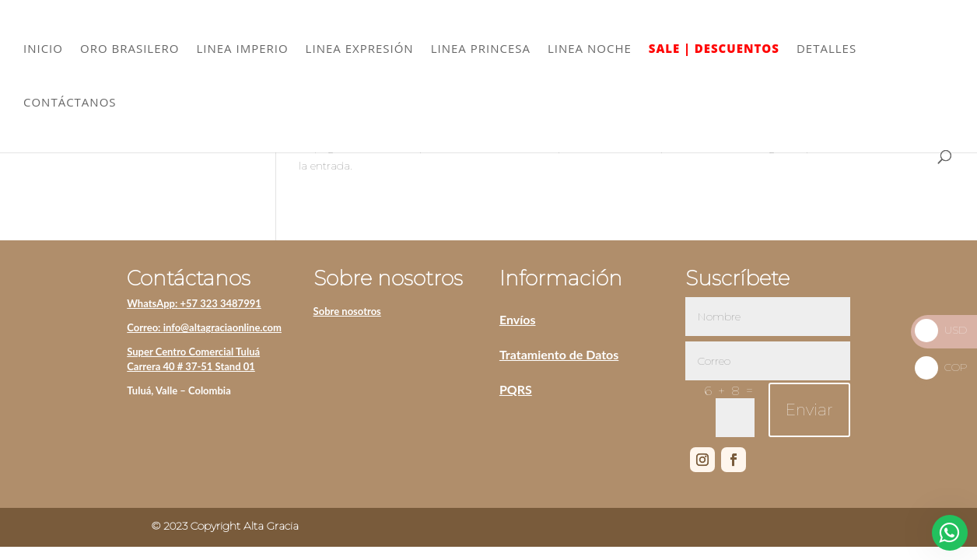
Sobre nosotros (347, 311)
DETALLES (826, 49)
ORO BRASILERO (130, 49)
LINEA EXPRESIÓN (360, 49)
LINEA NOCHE (590, 49)
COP (941, 367)
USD (941, 330)
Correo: (145, 327)
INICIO (43, 49)
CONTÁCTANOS (70, 103)
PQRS (516, 389)
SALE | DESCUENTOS (714, 49)
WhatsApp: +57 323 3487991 (194, 303)
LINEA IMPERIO (242, 49)
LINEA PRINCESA (481, 49)
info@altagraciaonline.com (222, 327)
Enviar (809, 410)
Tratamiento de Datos (559, 354)
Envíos (518, 319)
